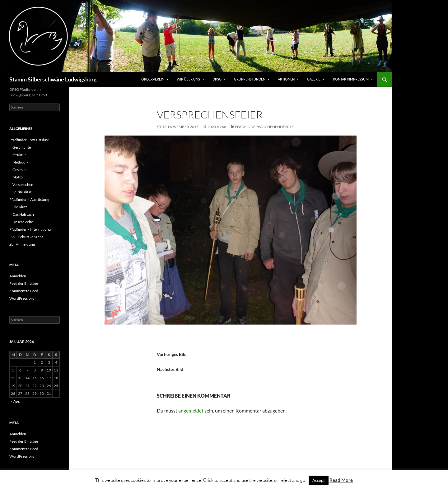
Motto (18, 177)
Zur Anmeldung (22, 244)
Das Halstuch (23, 214)
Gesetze (19, 170)
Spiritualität (22, 192)
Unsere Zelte (23, 222)
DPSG (217, 79)
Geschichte (22, 147)
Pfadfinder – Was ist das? (29, 140)
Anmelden (18, 276)
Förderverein (152, 79)
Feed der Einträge (24, 283)
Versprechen (23, 185)
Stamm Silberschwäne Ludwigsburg (53, 79)
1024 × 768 (217, 127)
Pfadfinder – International (30, 229)
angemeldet (191, 411)
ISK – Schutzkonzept (26, 237)
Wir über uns (188, 79)
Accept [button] (319, 480)
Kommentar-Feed (24, 291)
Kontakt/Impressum (351, 79)
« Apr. (16, 401)
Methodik (20, 162)
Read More (341, 480)
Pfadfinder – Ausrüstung (29, 199)
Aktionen (286, 79)
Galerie (314, 79)
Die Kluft (20, 207)
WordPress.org (22, 298)
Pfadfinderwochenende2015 (264, 127)
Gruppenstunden (250, 79)
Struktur (19, 155)
